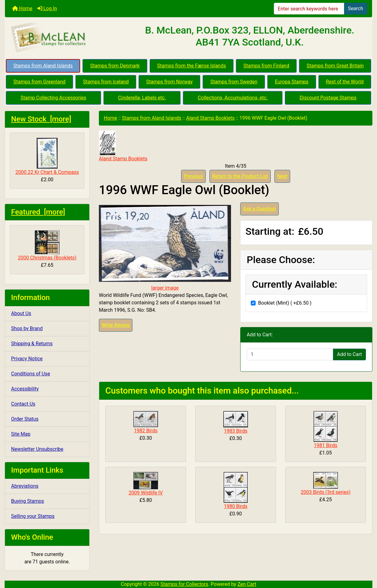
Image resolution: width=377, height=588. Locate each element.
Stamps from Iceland (106, 82)
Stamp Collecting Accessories (53, 98)
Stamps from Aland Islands (43, 66)
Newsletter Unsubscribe (37, 449)
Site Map (21, 434)
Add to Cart (349, 354)
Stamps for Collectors (184, 584)
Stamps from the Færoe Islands (192, 66)
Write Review (116, 325)
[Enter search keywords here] (309, 9)
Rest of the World (345, 82)
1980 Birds (236, 506)
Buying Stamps (28, 501)
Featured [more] (38, 212)
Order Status (25, 419)
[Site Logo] (66, 38)
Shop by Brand (27, 328)
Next (282, 176)
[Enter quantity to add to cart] (290, 354)
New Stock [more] (41, 119)
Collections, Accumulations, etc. (233, 98)
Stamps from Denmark (115, 66)
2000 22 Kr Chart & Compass (47, 156)
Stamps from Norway (170, 82)
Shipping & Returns (32, 344)
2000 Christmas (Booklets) (47, 246)
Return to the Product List (240, 176)
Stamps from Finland (266, 66)
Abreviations (25, 486)
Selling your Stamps (33, 516)
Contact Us (23, 404)
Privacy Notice (27, 359)
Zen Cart (247, 584)
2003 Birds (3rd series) (325, 492)
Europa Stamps (292, 82)
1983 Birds (236, 431)
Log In (47, 8)
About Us (21, 313)
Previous (193, 176)
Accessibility (25, 389)
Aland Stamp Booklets (210, 118)
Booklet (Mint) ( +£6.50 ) (285, 303)
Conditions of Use (30, 374)
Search (356, 8)
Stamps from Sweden (234, 82)
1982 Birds (146, 431)
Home (22, 8)
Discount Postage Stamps (328, 98)
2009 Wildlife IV (146, 493)
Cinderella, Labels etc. (142, 98)
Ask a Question (259, 209)
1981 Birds (326, 445)
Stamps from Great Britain (335, 66)
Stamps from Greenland (39, 82)
